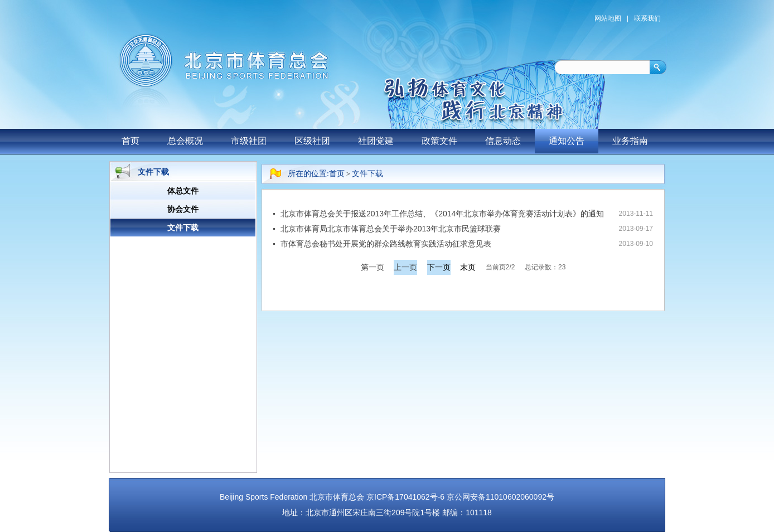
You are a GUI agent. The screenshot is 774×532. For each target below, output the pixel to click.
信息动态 (503, 141)
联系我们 (647, 18)
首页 (130, 141)
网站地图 (608, 18)
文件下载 (367, 174)
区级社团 (312, 141)
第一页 (373, 267)
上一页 (405, 267)
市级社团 (249, 141)
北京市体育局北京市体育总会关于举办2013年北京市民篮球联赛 (391, 229)
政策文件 (439, 141)
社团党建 (376, 141)
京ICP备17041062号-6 (405, 497)
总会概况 (185, 141)
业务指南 (630, 141)
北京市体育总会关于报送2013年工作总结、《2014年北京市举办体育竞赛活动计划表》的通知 (442, 214)
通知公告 (567, 141)
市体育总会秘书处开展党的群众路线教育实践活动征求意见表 (386, 244)
